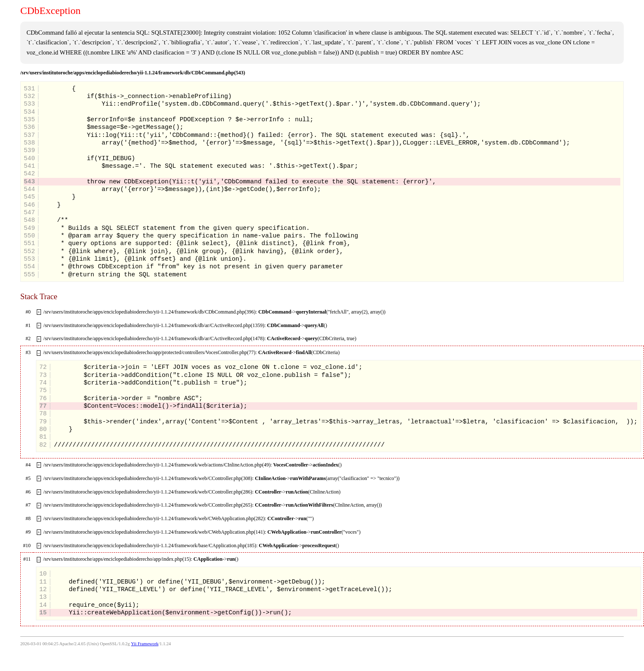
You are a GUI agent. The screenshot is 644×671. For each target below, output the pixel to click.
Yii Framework (145, 644)
